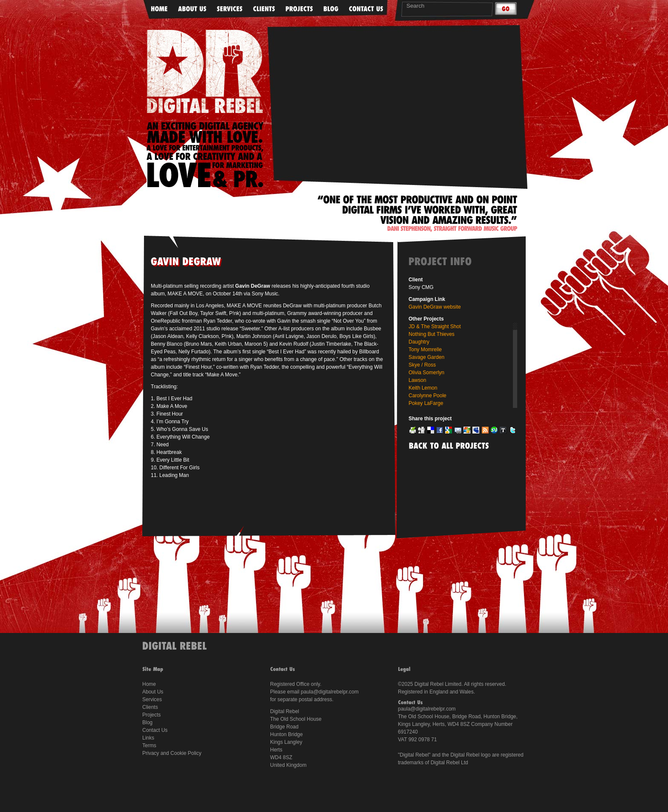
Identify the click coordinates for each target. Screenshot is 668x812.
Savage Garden (426, 357)
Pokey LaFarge (426, 403)
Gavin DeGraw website (435, 307)
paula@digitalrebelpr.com (330, 692)
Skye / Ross (422, 365)
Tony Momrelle (425, 350)
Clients (150, 707)
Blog (147, 722)
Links (148, 738)
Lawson (417, 380)
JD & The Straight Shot (435, 327)
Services (152, 699)
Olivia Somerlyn (426, 373)
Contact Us (155, 730)
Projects (151, 715)
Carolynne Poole (428, 396)
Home (149, 684)
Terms (149, 746)
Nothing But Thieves (432, 334)
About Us (153, 692)
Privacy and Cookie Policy (172, 753)
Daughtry (419, 342)
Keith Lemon (423, 388)
